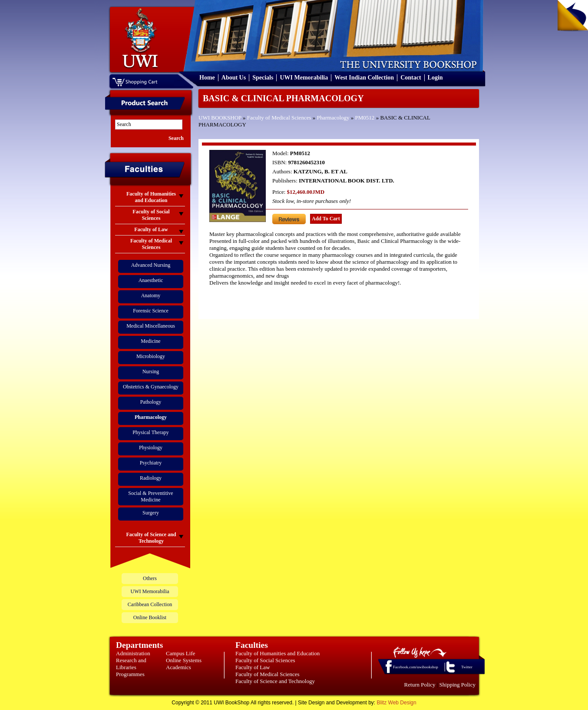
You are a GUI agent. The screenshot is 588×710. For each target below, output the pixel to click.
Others (150, 578)
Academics (178, 667)
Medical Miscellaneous (151, 326)
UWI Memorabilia (304, 78)
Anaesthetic (151, 280)
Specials (263, 78)
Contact (411, 78)
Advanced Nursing (151, 265)
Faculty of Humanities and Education (277, 653)
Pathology (151, 402)
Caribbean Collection (150, 604)
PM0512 (365, 118)
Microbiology (151, 356)
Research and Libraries (131, 664)
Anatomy (151, 295)
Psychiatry (151, 463)
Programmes (130, 674)
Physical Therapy (150, 432)
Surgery (151, 513)
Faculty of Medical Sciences (279, 118)
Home (207, 78)
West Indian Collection (364, 78)
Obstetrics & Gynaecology (151, 387)
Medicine (150, 341)
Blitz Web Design (397, 703)
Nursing (151, 372)
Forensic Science (151, 311)
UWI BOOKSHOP (220, 118)
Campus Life (181, 653)
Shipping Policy (458, 685)
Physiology (151, 448)
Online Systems (184, 660)
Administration (133, 653)
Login (435, 78)
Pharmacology (333, 118)
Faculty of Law (253, 667)
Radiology (151, 478)
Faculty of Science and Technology (275, 681)
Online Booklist (150, 617)
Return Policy (420, 685)
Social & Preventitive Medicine (150, 496)
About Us (234, 78)
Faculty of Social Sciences (265, 660)
